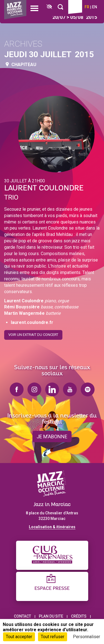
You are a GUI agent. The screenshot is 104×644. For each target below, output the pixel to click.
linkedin (52, 389)
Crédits (79, 616)
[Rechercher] (60, 7)
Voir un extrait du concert (33, 332)
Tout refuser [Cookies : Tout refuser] (53, 637)
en (95, 7)
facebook (17, 389)
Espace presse (52, 589)
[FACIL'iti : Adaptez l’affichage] (49, 7)
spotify (88, 389)
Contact (22, 616)
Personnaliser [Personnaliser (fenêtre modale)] (87, 637)
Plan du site (51, 616)
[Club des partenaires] (52, 555)
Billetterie (75, 7)
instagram (34, 389)
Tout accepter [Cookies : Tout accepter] (19, 637)
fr (87, 7)
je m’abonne (52, 437)
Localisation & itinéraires (52, 527)
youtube (70, 389)
